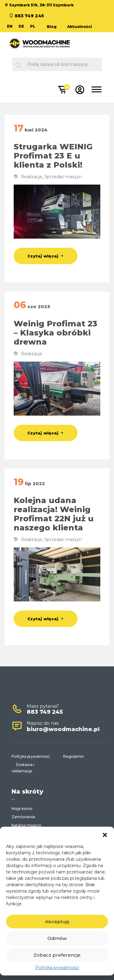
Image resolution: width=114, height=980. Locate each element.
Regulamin (74, 756)
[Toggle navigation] (97, 90)
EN (10, 26)
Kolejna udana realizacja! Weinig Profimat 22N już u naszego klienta (54, 514)
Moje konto (22, 809)
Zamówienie (23, 817)
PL (33, 26)
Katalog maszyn (26, 825)
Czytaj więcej (46, 256)
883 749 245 (29, 16)
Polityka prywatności (57, 968)
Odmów (57, 938)
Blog (52, 27)
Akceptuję (57, 922)
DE (21, 26)
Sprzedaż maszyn (63, 177)
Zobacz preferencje (57, 955)
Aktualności (79, 27)
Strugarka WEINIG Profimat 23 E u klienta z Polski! (53, 156)
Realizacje (32, 177)
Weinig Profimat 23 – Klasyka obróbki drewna (55, 333)
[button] (105, 834)
